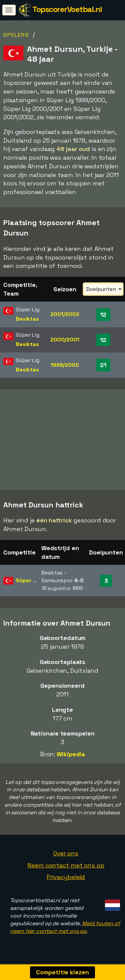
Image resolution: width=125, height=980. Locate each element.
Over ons (66, 856)
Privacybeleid (66, 879)
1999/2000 (65, 365)
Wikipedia (71, 756)
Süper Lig (28, 583)
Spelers (16, 35)
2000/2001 (65, 340)
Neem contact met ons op (66, 867)
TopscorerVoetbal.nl (67, 9)
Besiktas (27, 319)
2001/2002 (65, 314)
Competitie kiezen (62, 972)
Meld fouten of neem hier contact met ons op (65, 929)
